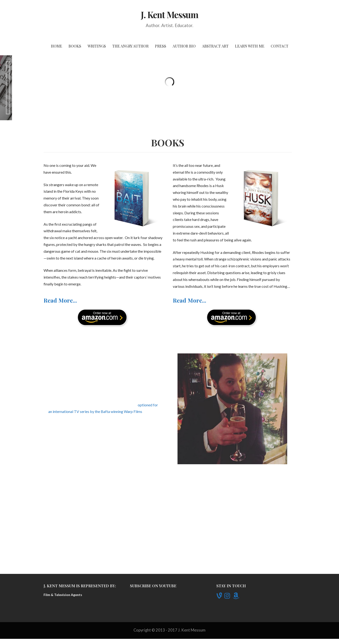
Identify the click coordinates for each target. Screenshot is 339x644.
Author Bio (184, 46)
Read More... (60, 354)
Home (56, 46)
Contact (280, 46)
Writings (97, 46)
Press (161, 46)
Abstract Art (215, 46)
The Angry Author (130, 46)
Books (75, 46)
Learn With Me (250, 46)
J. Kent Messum (170, 14)
